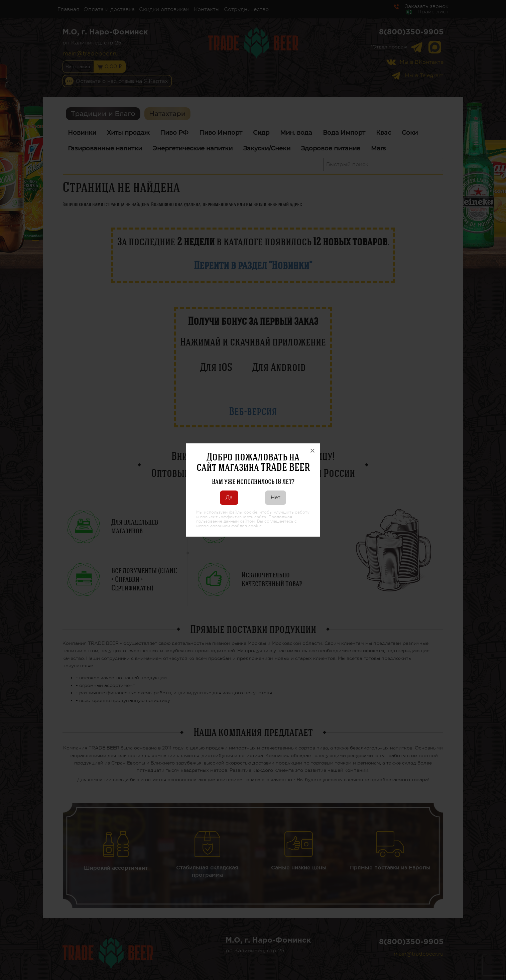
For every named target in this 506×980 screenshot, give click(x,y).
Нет (276, 498)
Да (229, 498)
